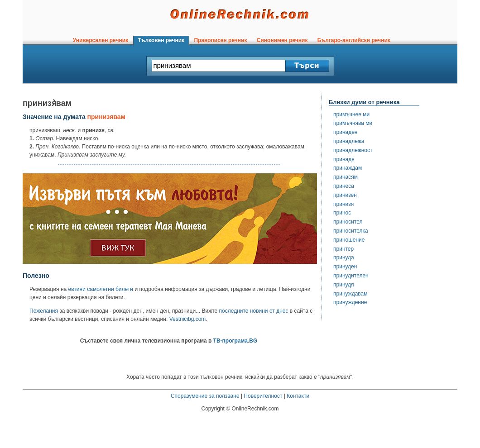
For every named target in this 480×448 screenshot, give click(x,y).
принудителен (351, 276)
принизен (345, 195)
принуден (345, 267)
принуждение (350, 302)
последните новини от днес (254, 311)
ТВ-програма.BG (235, 341)
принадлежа (349, 141)
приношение (349, 240)
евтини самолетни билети (101, 289)
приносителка (351, 231)
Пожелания (44, 311)
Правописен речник (221, 40)
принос (342, 213)
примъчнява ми (353, 123)
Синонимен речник (282, 40)
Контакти (298, 396)
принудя (344, 285)
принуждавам (350, 294)
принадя (344, 159)
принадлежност (353, 150)
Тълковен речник (161, 40)
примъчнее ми (351, 114)
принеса (344, 186)
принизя (343, 204)
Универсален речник (101, 40)
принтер (343, 249)
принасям (346, 177)
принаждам (348, 168)
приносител (348, 222)
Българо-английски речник (354, 40)
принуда (344, 257)
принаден (345, 132)
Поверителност (263, 396)
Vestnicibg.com (188, 319)
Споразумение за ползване (205, 396)
